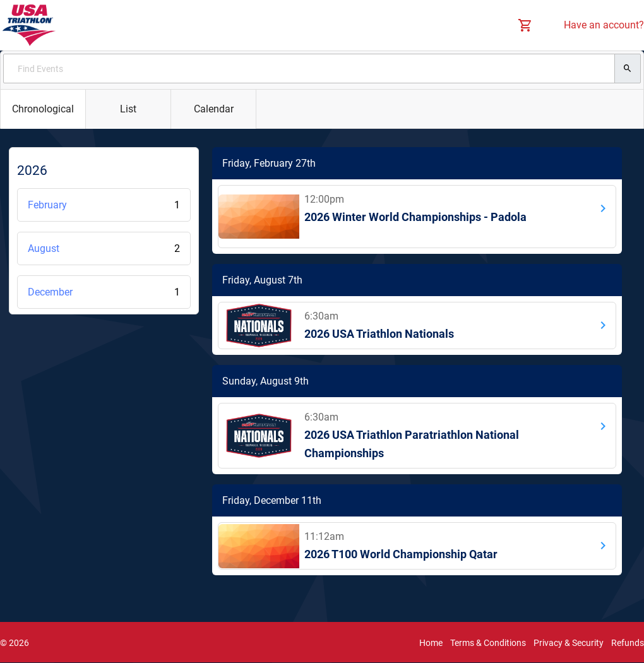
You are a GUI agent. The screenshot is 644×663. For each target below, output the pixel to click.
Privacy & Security (569, 643)
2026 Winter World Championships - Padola (415, 217)
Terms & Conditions (488, 643)
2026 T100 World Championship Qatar (401, 554)
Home (431, 643)
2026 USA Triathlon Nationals (379, 334)
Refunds (628, 643)
